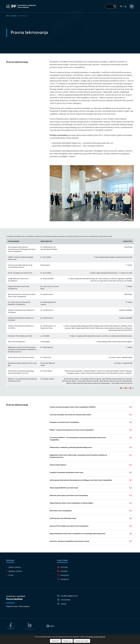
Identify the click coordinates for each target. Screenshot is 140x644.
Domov (8, 16)
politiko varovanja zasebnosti (97, 637)
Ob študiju (14, 16)
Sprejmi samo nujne (82, 641)
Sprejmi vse (67, 641)
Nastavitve (55, 641)
